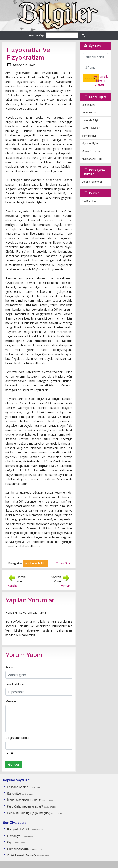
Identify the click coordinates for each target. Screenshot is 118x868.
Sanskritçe (14, 794)
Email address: (15, 684)
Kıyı (10, 842)
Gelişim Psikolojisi (92, 182)
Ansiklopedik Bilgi (92, 159)
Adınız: (10, 667)
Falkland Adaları (18, 787)
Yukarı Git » (63, 563)
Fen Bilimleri (89, 201)
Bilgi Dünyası (89, 105)
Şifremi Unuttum (100, 82)
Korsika (12, 586)
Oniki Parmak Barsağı (22, 855)
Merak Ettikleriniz (92, 151)
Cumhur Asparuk (18, 849)
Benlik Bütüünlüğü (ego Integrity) (29, 813)
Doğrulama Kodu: (17, 738)
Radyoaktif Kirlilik (18, 829)
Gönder (14, 764)
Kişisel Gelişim (90, 143)
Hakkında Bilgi (90, 120)
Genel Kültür (89, 113)
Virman (66, 586)
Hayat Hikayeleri (91, 128)
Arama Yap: (37, 35)
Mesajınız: (12, 701)
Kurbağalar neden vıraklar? (25, 806)
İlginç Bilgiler (89, 136)
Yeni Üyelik (100, 76)
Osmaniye (14, 836)
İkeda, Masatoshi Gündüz (24, 800)
